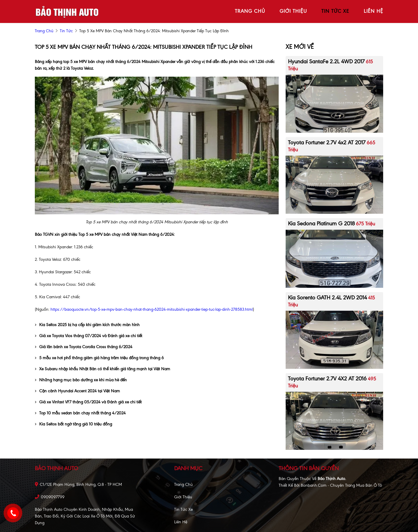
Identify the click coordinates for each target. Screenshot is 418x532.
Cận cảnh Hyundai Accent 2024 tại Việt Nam (77, 391)
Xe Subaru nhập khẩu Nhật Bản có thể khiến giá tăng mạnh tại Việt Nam (102, 369)
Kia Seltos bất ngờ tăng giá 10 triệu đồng (73, 424)
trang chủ (250, 11)
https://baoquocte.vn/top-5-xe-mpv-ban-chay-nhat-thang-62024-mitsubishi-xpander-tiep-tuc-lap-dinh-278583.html (152, 309)
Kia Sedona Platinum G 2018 (321, 223)
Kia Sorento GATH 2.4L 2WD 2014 (327, 298)
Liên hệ (181, 522)
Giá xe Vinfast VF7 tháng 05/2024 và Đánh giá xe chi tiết (88, 402)
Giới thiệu (183, 497)
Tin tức (66, 31)
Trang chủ (183, 485)
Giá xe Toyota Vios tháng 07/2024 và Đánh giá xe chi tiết (89, 336)
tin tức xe (335, 11)
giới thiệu (293, 11)
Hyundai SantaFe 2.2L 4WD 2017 (326, 61)
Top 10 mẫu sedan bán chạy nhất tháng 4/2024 (80, 413)
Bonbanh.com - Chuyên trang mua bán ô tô (341, 485)
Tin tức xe (183, 509)
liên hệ (373, 11)
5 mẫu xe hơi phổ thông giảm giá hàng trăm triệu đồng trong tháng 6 (99, 358)
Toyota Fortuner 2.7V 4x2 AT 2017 (327, 142)
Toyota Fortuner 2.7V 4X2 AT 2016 (327, 379)
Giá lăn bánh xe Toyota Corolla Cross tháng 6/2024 (84, 347)
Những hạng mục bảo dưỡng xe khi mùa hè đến (81, 380)
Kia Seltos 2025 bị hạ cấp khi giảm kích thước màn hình (87, 325)
